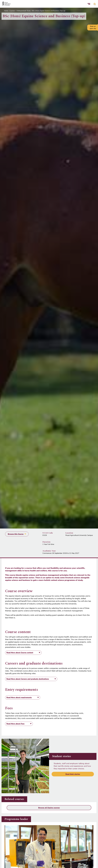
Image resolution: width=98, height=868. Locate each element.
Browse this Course (16, 534)
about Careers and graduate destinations (28, 679)
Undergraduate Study (23, 11)
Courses (12, 11)
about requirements (19, 697)
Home (6, 11)
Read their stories (73, 774)
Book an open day (93, 27)
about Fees (15, 724)
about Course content (20, 653)
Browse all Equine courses (49, 808)
